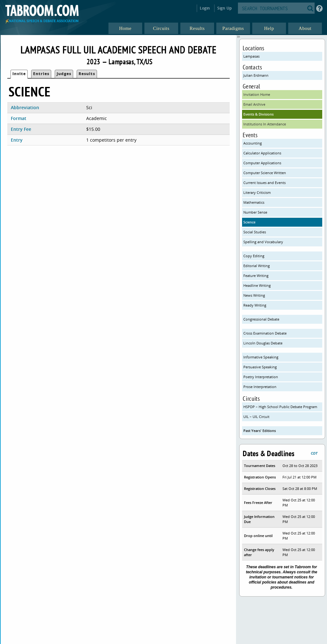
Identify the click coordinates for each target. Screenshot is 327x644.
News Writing (254, 295)
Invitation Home (257, 94)
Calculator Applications (262, 153)
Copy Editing (254, 256)
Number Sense (255, 212)
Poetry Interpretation (261, 377)
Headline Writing (257, 285)
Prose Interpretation (260, 387)
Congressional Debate (261, 319)
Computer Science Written (265, 173)
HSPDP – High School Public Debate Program (280, 407)
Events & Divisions (258, 114)
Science (249, 222)
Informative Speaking (261, 357)
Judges (64, 74)
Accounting (253, 143)
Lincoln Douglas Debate (263, 343)
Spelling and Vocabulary (263, 242)
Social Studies (255, 232)
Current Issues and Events (264, 183)
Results (87, 74)
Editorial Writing (257, 266)
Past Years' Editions (260, 431)
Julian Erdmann (256, 75)
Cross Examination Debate (265, 333)
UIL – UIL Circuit (256, 417)
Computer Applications (262, 163)
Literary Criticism (257, 192)
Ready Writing (255, 305)
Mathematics (254, 202)
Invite (19, 74)
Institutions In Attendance (265, 124)
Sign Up (224, 8)
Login (205, 8)
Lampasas (251, 56)
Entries (41, 74)
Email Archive (254, 104)
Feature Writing (256, 276)
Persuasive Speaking (260, 367)
